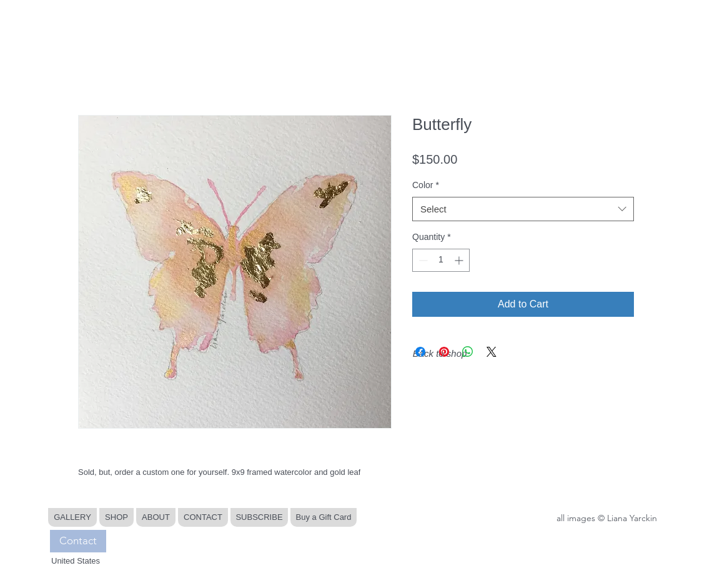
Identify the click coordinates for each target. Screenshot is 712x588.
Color (426, 185)
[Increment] (460, 260)
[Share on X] (492, 352)
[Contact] (78, 541)
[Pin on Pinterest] (444, 352)
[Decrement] (422, 260)
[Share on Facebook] (420, 352)
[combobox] (523, 209)
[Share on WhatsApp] (468, 352)
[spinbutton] (441, 260)
